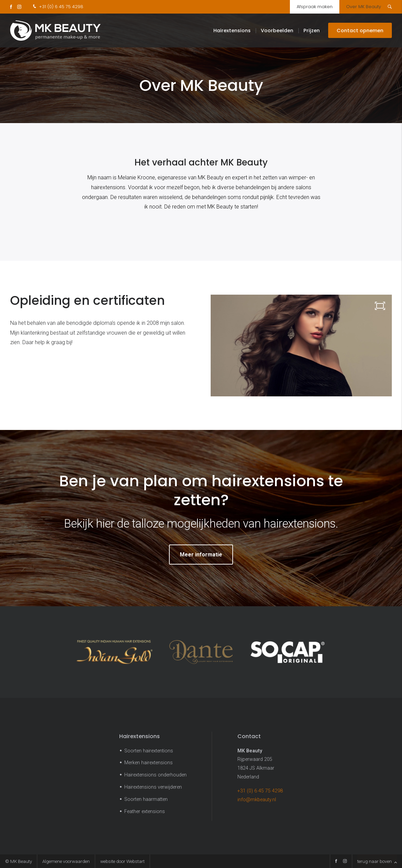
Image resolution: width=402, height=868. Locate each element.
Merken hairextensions (149, 763)
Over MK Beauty (364, 7)
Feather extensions (145, 812)
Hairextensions (232, 31)
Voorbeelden (277, 31)
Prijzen (312, 31)
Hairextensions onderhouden (155, 775)
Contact (249, 736)
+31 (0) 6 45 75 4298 (57, 7)
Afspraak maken (315, 7)
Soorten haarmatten (146, 799)
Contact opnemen (360, 31)
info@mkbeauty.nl (257, 800)
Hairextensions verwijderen (153, 787)
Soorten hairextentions (149, 751)
